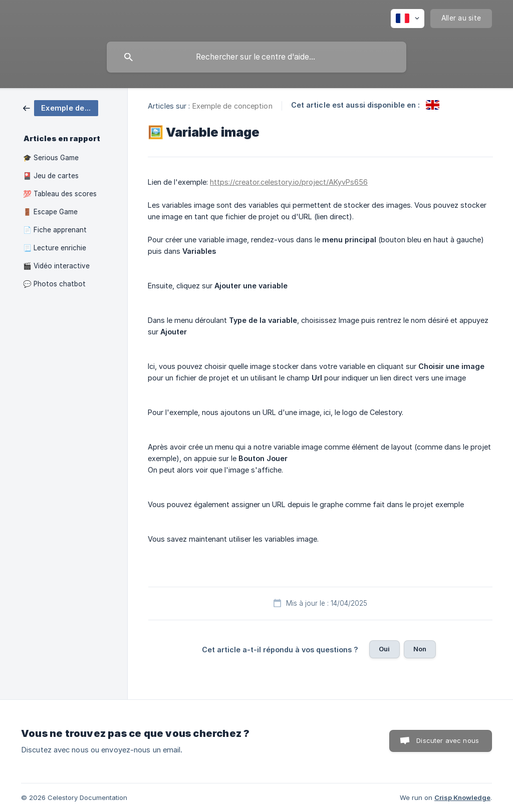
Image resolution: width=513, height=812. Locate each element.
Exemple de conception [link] (232, 106)
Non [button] (420, 649)
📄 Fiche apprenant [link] (55, 230)
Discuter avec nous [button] (448, 740)
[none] (408, 19)
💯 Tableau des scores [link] (60, 194)
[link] (61, 107)
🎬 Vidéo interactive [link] (56, 266)
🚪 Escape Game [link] (50, 212)
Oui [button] (384, 649)
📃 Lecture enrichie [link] (55, 248)
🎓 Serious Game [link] (51, 158)
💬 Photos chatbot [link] (54, 284)
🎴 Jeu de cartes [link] (51, 176)
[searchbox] (256, 57)
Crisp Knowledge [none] (462, 797)
